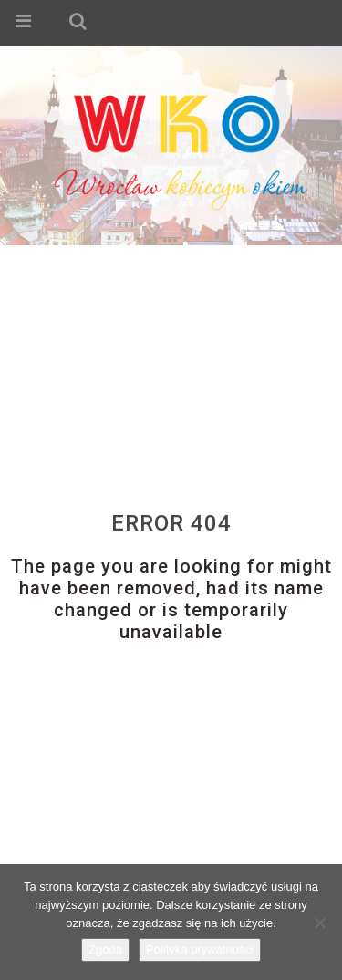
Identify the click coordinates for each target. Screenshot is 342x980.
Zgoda (105, 949)
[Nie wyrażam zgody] (319, 923)
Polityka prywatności (200, 949)
